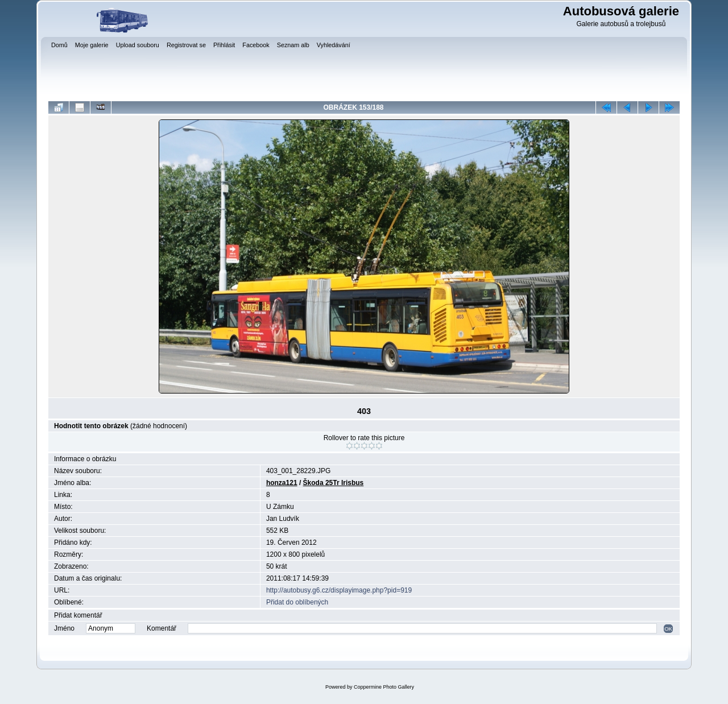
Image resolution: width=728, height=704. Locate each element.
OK (668, 629)
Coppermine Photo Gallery (384, 687)
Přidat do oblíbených (297, 602)
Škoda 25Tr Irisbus (334, 483)
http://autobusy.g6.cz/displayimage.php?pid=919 (339, 590)
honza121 (282, 483)
